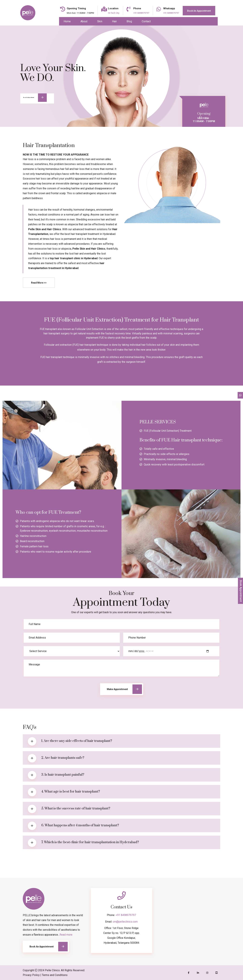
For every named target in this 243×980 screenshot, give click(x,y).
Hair (114, 21)
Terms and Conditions (55, 975)
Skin (100, 21)
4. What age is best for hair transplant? (71, 792)
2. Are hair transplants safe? (63, 758)
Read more (66, 935)
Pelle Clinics (52, 970)
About (84, 21)
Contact (146, 21)
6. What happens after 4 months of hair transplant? (80, 825)
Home (67, 21)
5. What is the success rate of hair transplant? (76, 809)
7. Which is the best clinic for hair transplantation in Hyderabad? (90, 842)
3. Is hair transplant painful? (63, 775)
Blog (129, 21)
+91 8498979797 (126, 915)
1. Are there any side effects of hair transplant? (77, 741)
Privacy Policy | (32, 975)
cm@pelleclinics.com (125, 922)
